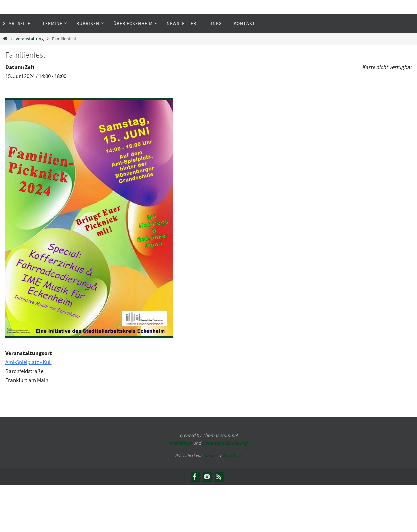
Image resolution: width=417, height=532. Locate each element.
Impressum (181, 443)
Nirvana (210, 455)
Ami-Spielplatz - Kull (28, 362)
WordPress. (232, 455)
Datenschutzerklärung (225, 443)
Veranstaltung (30, 39)
